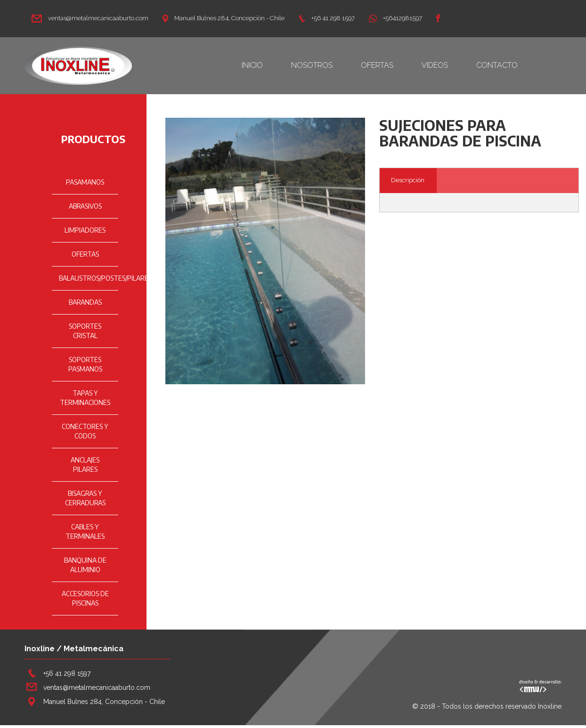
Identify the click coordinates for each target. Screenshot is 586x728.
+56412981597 (395, 18)
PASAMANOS (85, 182)
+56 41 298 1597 (327, 18)
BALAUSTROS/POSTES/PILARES (105, 278)
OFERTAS (391, 65)
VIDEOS (449, 65)
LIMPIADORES (85, 230)
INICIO (266, 65)
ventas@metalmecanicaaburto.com (90, 18)
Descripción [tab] (408, 180)
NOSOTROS (326, 65)
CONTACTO (511, 65)
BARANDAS (85, 302)
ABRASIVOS (85, 206)
